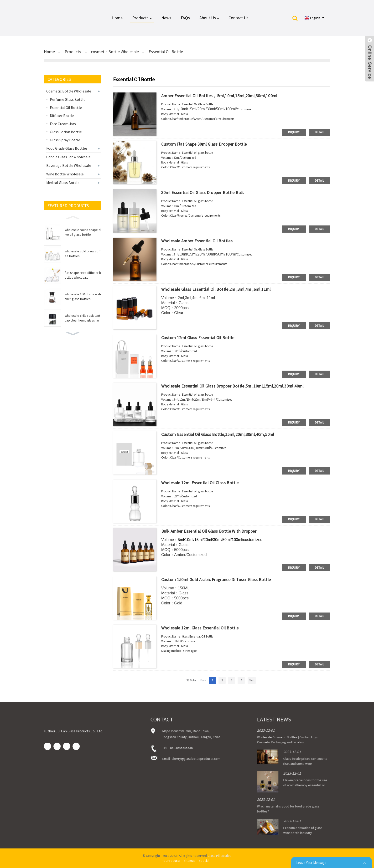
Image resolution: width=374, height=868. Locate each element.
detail (319, 132)
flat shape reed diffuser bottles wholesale (83, 275)
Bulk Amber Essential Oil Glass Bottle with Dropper (209, 531)
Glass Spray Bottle (65, 140)
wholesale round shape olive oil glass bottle (83, 232)
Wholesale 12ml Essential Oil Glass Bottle (200, 483)
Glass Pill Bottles (219, 856)
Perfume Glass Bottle (68, 99)
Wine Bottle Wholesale (65, 174)
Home (117, 18)
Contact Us (239, 18)
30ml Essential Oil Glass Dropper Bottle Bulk (203, 192)
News (166, 18)
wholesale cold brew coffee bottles (83, 254)
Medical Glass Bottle (63, 183)
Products (142, 18)
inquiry (294, 132)
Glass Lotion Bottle (66, 132)
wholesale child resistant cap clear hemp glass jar (82, 318)
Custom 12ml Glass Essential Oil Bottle (198, 338)
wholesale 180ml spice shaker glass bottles (83, 296)
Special (204, 861)
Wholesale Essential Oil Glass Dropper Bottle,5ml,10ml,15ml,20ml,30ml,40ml (232, 386)
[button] (73, 217)
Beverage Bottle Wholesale (69, 165)
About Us (209, 18)
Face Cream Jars (63, 124)
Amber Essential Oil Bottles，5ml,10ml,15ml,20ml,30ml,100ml (219, 96)
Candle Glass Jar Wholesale (68, 157)
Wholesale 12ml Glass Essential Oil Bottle (200, 628)
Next (252, 680)
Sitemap (190, 861)
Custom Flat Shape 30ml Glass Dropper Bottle (204, 144)
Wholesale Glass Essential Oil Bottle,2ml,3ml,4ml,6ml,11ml (216, 289)
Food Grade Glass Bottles (67, 148)
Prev (203, 680)
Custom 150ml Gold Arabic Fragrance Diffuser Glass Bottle (216, 580)
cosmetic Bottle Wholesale (115, 52)
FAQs (185, 18)
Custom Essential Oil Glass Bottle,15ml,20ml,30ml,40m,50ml (218, 434)
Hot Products (171, 861)
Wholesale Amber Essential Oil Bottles (197, 241)
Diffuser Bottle (62, 116)
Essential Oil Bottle (166, 52)
